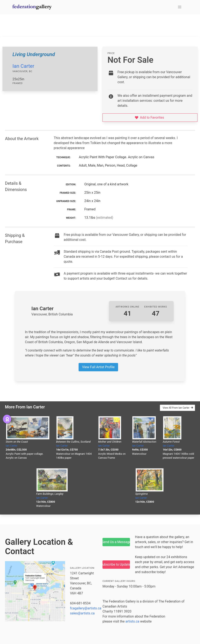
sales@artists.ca (82, 613)
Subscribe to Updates (116, 564)
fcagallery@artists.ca (86, 608)
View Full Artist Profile (98, 367)
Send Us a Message (116, 542)
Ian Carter (23, 66)
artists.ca (132, 621)
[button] (180, 7)
